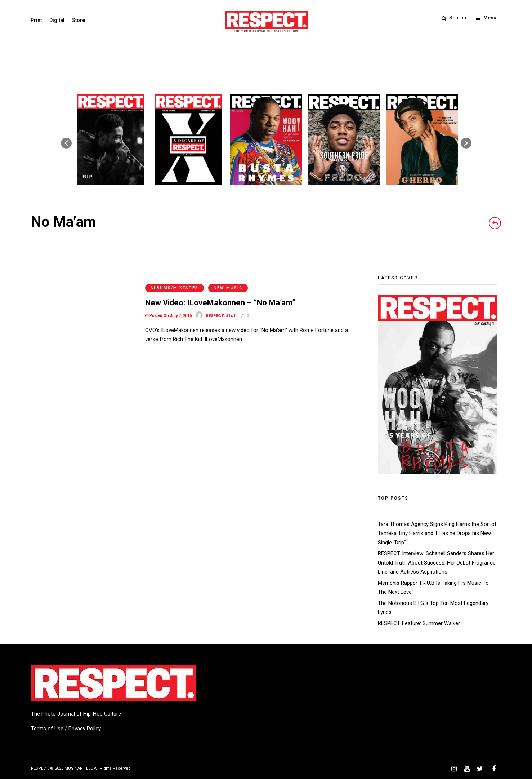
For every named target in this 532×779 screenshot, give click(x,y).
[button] (66, 143)
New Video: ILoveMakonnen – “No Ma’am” (220, 294)
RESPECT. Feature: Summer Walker (419, 623)
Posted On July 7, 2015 (168, 307)
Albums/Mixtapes (175, 279)
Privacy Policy (85, 729)
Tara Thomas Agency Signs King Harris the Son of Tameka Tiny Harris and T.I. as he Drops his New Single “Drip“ (437, 533)
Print (37, 20)
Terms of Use (47, 729)
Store (79, 20)
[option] (111, 140)
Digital (57, 20)
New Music (228, 279)
